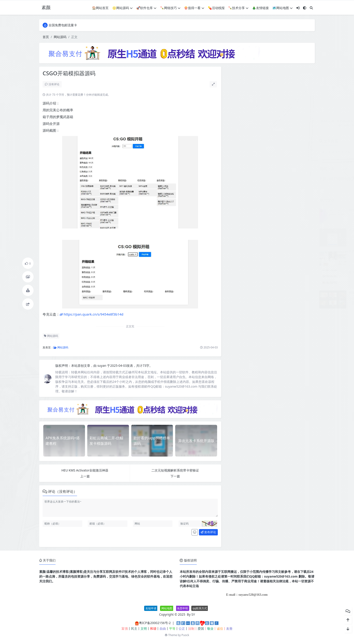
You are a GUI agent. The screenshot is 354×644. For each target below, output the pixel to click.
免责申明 (182, 608)
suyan (102, 366)
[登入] (298, 8)
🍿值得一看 (194, 8)
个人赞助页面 (266, 230)
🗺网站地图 (282, 8)
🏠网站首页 (100, 8)
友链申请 (151, 608)
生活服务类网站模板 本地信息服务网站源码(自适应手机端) (298, 272)
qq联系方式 (200, 608)
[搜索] (311, 8)
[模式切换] (305, 8)
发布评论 (208, 532)
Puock (185, 635)
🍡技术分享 (238, 8)
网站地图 (167, 608)
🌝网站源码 (122, 8)
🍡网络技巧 (170, 8)
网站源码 (60, 37)
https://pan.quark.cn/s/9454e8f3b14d (93, 314)
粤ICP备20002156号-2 (155, 623)
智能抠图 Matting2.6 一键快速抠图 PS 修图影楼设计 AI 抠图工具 (302, 293)
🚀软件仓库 (146, 8)
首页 (46, 37)
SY (193, 614)
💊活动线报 (216, 8)
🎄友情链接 (260, 8)
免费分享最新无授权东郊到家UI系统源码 (285, 251)
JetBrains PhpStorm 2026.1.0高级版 (283, 210)
